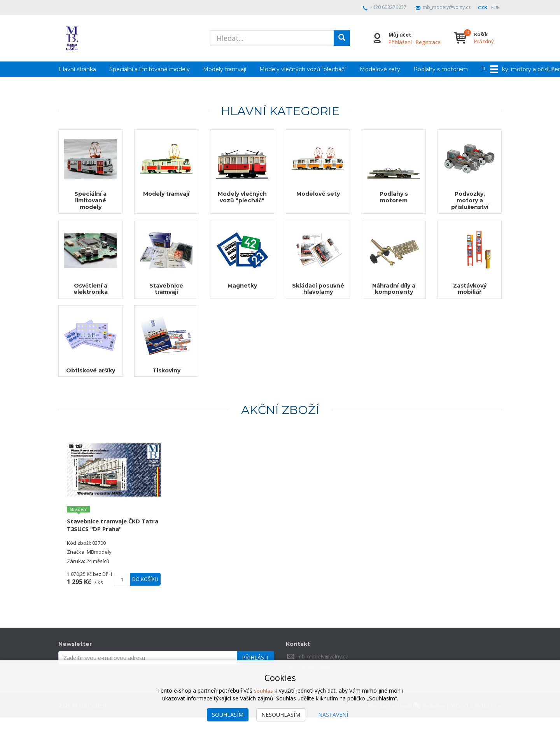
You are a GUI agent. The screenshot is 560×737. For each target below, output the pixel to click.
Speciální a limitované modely (150, 69)
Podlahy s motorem (441, 69)
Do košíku (145, 599)
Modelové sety (380, 69)
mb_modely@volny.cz (447, 7)
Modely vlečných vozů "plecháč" (303, 69)
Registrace (427, 42)
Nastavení (333, 715)
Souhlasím (228, 715)
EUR (495, 8)
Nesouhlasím (281, 715)
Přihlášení (399, 42)
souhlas (264, 690)
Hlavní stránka (77, 69)
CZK (483, 8)
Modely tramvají (225, 69)
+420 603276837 (388, 7)
